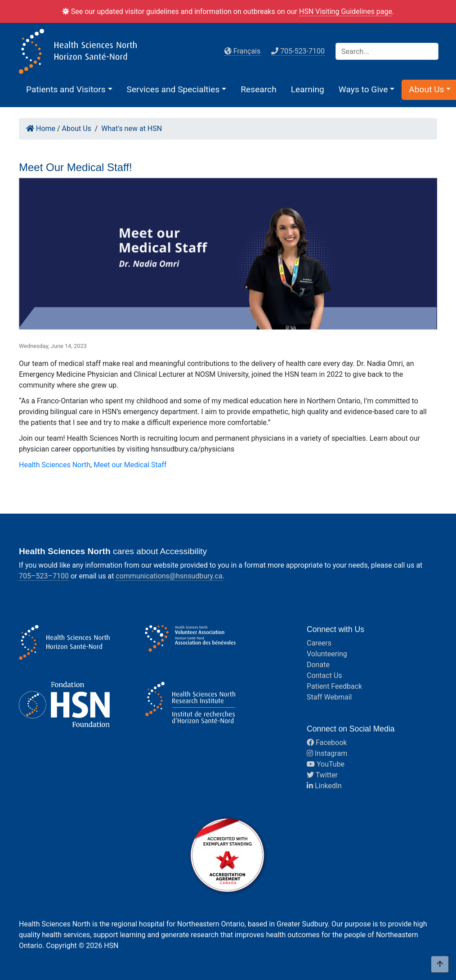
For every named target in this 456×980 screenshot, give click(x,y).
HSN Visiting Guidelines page (346, 11)
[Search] (387, 51)
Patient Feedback (334, 686)
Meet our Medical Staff (130, 465)
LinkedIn (324, 786)
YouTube (326, 764)
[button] (69, 89)
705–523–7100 (44, 576)
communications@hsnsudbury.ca (169, 576)
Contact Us (324, 675)
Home (41, 129)
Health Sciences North (55, 465)
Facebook (327, 743)
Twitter (322, 775)
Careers (319, 643)
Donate (318, 665)
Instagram (327, 753)
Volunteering (327, 654)
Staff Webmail (329, 697)
